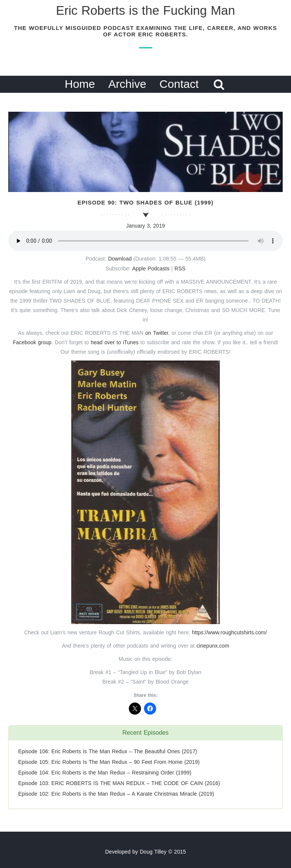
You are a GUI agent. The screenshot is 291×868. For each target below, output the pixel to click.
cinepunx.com (213, 646)
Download (120, 259)
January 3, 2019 (145, 226)
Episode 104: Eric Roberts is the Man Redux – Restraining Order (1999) (105, 773)
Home (80, 84)
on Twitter (157, 333)
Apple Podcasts (151, 269)
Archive (127, 84)
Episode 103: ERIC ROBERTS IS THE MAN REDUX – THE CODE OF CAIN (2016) (119, 783)
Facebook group (32, 342)
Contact (179, 84)
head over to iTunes (115, 342)
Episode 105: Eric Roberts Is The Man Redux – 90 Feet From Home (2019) (109, 762)
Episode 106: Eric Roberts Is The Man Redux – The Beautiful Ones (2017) (108, 751)
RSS (180, 269)
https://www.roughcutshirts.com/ (230, 632)
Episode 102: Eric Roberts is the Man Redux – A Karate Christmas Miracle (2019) (116, 794)
